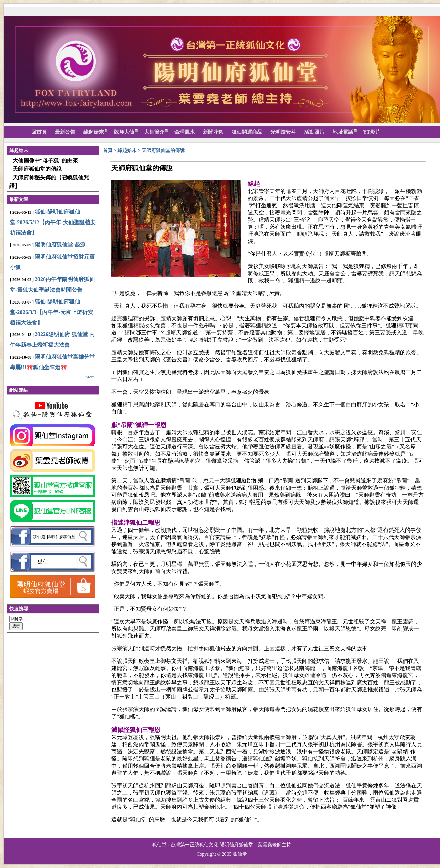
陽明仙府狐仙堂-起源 (60, 244)
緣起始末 (128, 151)
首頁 (108, 151)
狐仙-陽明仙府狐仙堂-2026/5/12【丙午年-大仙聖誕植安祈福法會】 (53, 222)
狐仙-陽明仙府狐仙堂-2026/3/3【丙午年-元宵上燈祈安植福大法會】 (51, 312)
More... (91, 377)
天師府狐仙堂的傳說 (163, 151)
